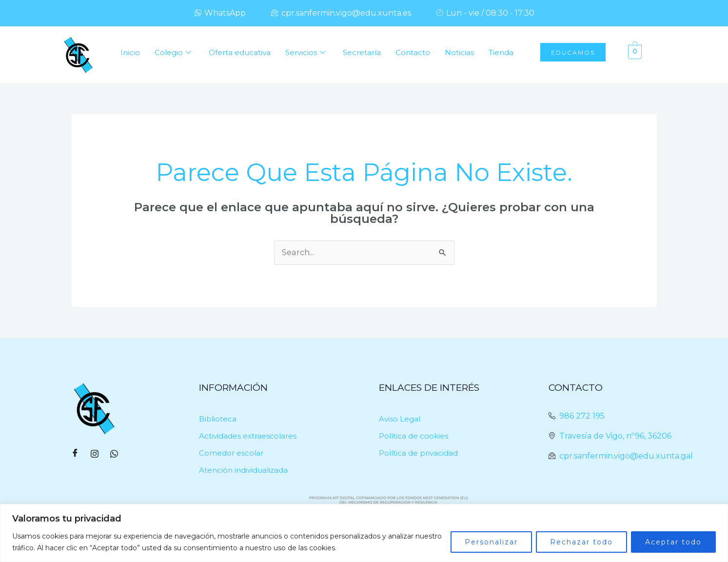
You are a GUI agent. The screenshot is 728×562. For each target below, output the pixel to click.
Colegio (173, 53)
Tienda (501, 52)
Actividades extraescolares (248, 436)
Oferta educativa (240, 52)
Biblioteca (218, 419)
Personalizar (491, 542)
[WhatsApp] (114, 454)
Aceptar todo (673, 542)
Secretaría (362, 52)
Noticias (459, 52)
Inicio (130, 52)
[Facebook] (75, 454)
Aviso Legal (400, 419)
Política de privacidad (418, 453)
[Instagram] (95, 454)
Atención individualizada (243, 470)
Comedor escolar (231, 453)
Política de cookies (413, 436)
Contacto (413, 52)
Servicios (305, 53)
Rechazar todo (581, 542)
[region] (364, 533)
